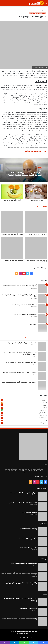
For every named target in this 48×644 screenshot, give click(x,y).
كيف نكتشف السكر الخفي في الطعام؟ (14, 260)
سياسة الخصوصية (24, 633)
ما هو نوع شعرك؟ (33, 324)
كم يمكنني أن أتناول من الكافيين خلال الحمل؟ (13, 234)
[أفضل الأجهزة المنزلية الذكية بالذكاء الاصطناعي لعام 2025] (42, 497)
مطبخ (45, 408)
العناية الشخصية (43, 13)
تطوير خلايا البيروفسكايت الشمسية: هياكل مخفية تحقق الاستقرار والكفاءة (20, 618)
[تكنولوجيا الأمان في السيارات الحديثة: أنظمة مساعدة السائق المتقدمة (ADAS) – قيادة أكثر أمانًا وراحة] (42, 356)
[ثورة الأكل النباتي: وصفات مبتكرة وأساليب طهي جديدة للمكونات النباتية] (42, 386)
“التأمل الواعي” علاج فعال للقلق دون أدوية (36, 151)
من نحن (30, 633)
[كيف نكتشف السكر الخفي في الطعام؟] (12, 248)
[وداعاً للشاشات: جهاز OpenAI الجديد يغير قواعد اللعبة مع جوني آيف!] (42, 587)
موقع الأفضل (34, 631)
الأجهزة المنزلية (42, 418)
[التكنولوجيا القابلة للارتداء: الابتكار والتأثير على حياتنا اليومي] (42, 506)
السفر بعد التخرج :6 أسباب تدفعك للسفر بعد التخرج (25, 315)
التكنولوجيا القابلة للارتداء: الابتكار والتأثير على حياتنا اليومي (23, 503)
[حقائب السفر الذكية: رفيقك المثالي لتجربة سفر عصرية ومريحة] (42, 347)
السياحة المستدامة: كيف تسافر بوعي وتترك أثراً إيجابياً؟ (24, 305)
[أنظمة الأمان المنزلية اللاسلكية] (42, 516)
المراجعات (44, 403)
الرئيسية (44, 10)
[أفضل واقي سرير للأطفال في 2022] (42, 551)
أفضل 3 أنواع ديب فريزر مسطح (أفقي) (28, 538)
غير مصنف (43, 420)
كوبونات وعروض (42, 410)
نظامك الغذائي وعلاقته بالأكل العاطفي (37, 234)
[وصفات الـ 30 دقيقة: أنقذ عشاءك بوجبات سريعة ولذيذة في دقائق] (42, 366)
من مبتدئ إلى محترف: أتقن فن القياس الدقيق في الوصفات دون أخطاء (20, 372)
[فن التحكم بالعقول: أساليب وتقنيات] (42, 612)
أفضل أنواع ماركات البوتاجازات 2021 (29, 528)
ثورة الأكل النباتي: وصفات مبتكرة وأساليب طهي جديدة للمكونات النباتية (19, 382)
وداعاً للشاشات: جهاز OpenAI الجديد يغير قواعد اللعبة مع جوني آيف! (21, 583)
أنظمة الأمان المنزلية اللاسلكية (30, 513)
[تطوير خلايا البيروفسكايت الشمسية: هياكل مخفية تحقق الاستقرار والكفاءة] (42, 622)
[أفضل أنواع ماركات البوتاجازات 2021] (42, 532)
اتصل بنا (18, 633)
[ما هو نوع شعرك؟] (42, 328)
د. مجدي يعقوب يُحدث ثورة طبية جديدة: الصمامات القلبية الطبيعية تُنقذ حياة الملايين (25, 174)
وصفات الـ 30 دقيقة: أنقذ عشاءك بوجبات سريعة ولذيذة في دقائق (21, 363)
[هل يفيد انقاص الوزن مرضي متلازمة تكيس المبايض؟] (36, 248)
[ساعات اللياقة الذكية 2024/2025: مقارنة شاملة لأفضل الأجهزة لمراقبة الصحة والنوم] (42, 577)
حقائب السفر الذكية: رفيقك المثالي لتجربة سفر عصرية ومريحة (22, 343)
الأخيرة (24, 338)
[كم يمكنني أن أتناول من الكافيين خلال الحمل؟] (12, 222)
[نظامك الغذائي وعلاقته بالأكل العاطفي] (36, 222)
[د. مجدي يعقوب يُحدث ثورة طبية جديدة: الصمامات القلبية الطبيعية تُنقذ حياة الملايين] (42, 602)
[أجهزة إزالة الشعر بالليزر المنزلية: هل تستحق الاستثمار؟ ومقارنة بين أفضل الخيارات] (42, 289)
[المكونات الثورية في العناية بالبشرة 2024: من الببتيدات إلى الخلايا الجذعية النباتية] (42, 299)
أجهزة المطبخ (43, 413)
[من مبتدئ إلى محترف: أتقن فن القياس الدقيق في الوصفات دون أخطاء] (42, 376)
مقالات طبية (32, 13)
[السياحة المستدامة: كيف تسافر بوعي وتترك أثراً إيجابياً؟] (42, 308)
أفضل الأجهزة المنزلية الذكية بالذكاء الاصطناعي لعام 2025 (23, 493)
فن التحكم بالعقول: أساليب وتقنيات (29, 608)
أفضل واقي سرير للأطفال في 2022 (29, 548)
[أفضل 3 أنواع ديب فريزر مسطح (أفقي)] (42, 542)
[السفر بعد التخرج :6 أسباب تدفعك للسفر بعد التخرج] (42, 318)
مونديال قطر (43, 415)
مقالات (39, 10)
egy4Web (13, 631)
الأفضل (44, 400)
